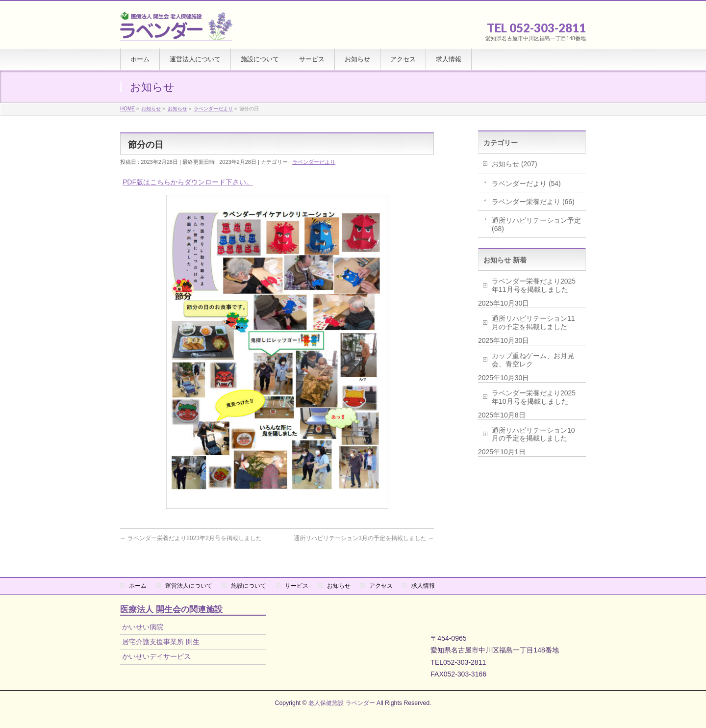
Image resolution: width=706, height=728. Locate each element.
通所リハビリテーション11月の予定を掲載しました (533, 323)
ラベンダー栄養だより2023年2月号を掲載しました (191, 538)
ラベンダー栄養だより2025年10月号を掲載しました (534, 397)
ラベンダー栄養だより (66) (533, 202)
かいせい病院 (143, 627)
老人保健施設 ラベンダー (341, 703)
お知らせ (339, 586)
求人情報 (423, 586)
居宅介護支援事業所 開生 (161, 642)
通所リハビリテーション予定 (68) (536, 224)
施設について (249, 586)
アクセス (381, 586)
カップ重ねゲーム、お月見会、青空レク (533, 360)
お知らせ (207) (515, 164)
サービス (297, 586)
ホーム (138, 586)
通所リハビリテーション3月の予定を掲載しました (364, 538)
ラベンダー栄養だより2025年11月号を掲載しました (534, 285)
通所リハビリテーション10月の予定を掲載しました (533, 434)
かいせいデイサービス (156, 656)
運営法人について (189, 586)
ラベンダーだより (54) (526, 183)
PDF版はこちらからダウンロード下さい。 (188, 182)
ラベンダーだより (314, 162)
